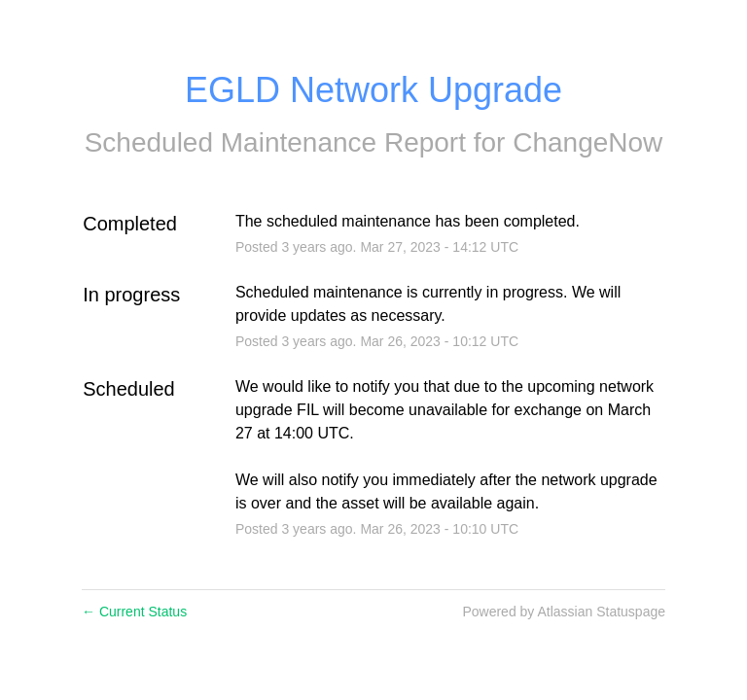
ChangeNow (587, 142)
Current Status (134, 612)
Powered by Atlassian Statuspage (564, 612)
